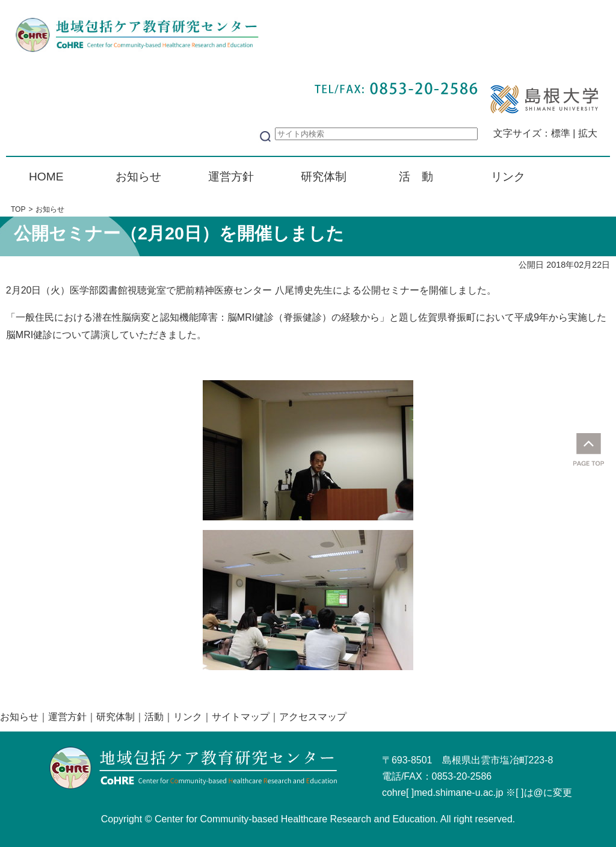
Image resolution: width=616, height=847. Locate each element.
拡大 (588, 133)
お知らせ (138, 177)
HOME (46, 177)
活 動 (416, 177)
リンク (508, 177)
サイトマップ (241, 717)
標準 (561, 133)
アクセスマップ (313, 717)
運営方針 (231, 177)
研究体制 (324, 177)
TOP (18, 209)
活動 (154, 717)
